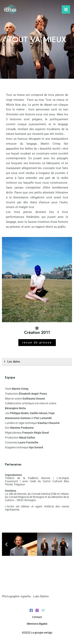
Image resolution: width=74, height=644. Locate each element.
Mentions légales (37, 624)
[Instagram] (37, 610)
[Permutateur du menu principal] (66, 9)
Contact (37, 617)
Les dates (14, 362)
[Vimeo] (43, 610)
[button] (37, 362)
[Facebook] (31, 610)
